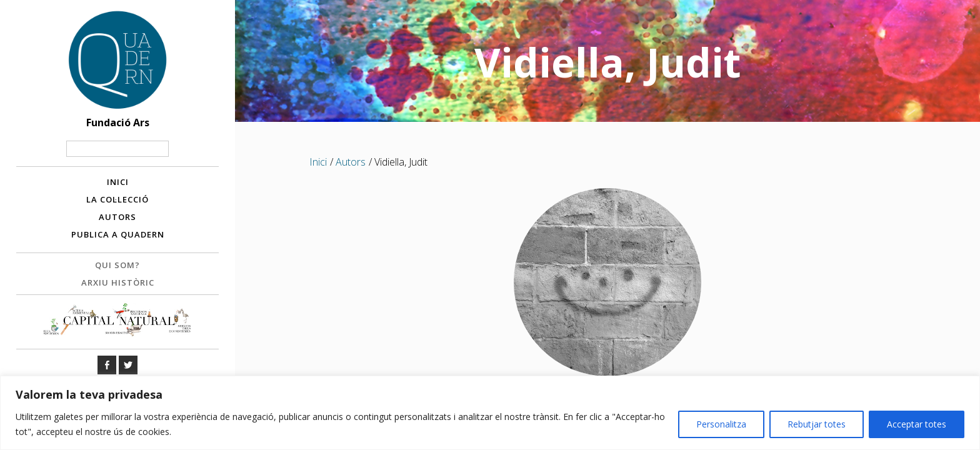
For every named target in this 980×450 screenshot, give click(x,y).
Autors (117, 217)
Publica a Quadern (118, 234)
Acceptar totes (917, 424)
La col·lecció (117, 199)
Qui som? (117, 265)
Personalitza (721, 424)
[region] (490, 413)
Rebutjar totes (817, 424)
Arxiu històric (118, 282)
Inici (118, 182)
